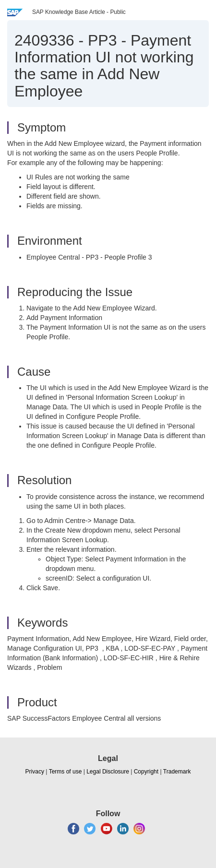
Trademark (177, 772)
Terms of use (66, 772)
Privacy (35, 772)
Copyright (146, 772)
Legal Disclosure (108, 772)
